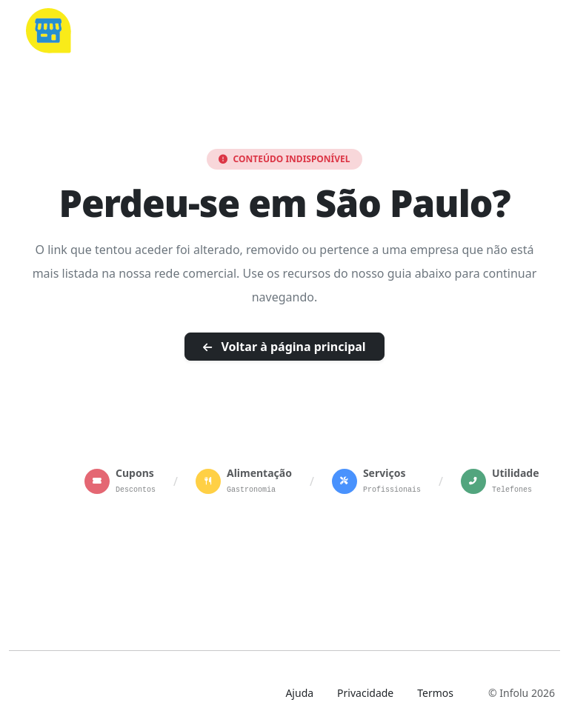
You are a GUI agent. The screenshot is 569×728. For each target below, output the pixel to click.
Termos (435, 693)
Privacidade (365, 693)
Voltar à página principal (284, 347)
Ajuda (299, 693)
